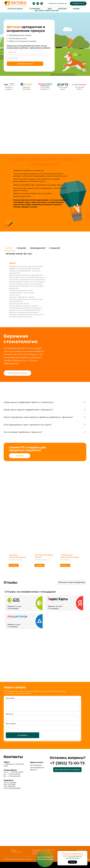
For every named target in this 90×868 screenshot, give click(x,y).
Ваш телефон (11, 724)
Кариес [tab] (9, 248)
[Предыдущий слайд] (4, 549)
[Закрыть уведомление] (86, 852)
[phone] (25, 58)
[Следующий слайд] (86, 549)
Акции (76, 9)
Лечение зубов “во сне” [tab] (19, 254)
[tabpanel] (45, 290)
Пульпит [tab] (22, 248)
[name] (25, 52)
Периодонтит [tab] (38, 248)
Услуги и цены (15, 9)
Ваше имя (10, 714)
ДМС (50, 9)
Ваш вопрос (10, 698)
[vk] (38, 4)
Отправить (23, 735)
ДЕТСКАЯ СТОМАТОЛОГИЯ (47, 11)
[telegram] (34, 4)
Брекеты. (34, 770)
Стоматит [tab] (55, 248)
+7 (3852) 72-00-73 (67, 763)
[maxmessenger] (42, 4)
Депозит (62, 9)
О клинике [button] (35, 9)
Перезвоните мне (25, 64)
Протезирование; (37, 768)
